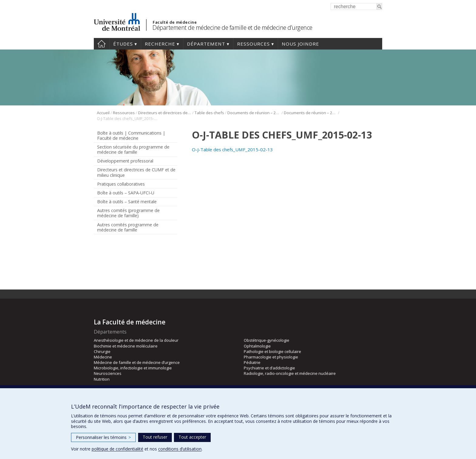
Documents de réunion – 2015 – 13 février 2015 (310, 113)
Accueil (102, 44)
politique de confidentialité (117, 449)
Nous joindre (300, 44)
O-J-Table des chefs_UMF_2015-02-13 (232, 149)
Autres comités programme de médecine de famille (128, 227)
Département (206, 44)
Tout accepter (192, 437)
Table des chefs (209, 113)
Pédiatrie (252, 362)
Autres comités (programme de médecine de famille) (128, 213)
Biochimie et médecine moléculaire (126, 346)
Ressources (253, 44)
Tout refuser (155, 437)
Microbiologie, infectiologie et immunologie (133, 368)
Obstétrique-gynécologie (267, 340)
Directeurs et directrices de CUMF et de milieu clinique (165, 113)
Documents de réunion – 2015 (254, 113)
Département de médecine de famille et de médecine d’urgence (232, 27)
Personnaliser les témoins (103, 437)
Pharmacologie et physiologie (271, 357)
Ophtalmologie (257, 346)
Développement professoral (125, 161)
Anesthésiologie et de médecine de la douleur (136, 340)
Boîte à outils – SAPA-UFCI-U (126, 193)
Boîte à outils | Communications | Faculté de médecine (131, 135)
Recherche (160, 44)
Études (123, 44)
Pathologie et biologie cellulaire (272, 351)
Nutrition (102, 379)
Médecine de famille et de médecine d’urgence (137, 362)
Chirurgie (102, 351)
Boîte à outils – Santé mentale (127, 202)
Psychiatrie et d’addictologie (269, 368)
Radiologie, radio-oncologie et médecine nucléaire (290, 373)
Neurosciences (108, 373)
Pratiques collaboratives (121, 184)
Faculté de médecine (175, 22)
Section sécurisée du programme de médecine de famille (133, 149)
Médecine (103, 357)
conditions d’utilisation (180, 449)
